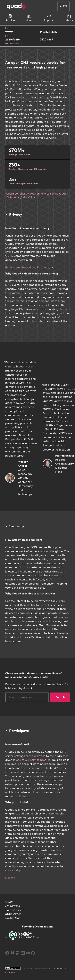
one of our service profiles (33, 760)
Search (60, 697)
